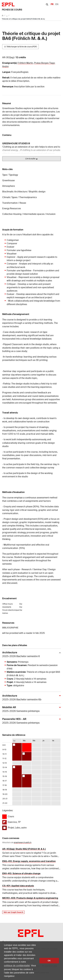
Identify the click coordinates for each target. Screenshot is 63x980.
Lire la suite (31, 159)
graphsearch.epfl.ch (22, 842)
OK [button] (49, 961)
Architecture (30, 655)
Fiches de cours (12, 10)
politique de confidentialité (17, 966)
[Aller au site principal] (3, 15)
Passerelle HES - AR (30, 721)
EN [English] (57, 4)
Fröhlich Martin (25, 63)
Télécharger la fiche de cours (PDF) (20, 47)
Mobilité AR (30, 709)
